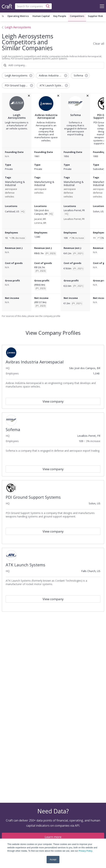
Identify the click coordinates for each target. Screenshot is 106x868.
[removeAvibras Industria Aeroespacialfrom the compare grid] (58, 96)
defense (10, 193)
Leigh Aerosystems (18, 27)
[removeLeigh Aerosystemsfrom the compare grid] (29, 96)
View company (53, 401)
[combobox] (33, 6)
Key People (60, 16)
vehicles (10, 197)
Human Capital (41, 16)
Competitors (77, 16)
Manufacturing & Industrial (15, 184)
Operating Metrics (18, 16)
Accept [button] (53, 860)
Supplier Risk (95, 16)
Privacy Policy (85, 851)
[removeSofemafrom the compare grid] (88, 96)
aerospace (11, 189)
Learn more (53, 837)
